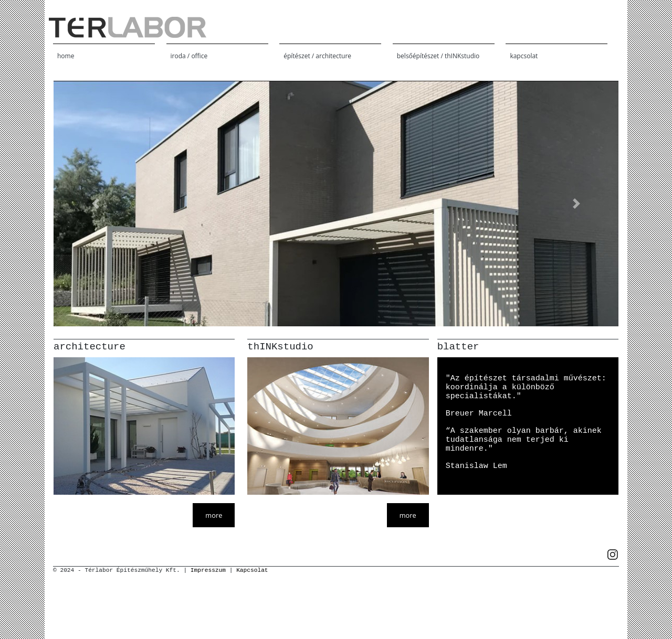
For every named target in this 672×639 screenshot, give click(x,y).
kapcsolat (524, 56)
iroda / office (189, 56)
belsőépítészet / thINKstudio (438, 56)
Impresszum (208, 570)
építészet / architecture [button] (317, 56)
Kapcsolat (252, 570)
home (66, 56)
